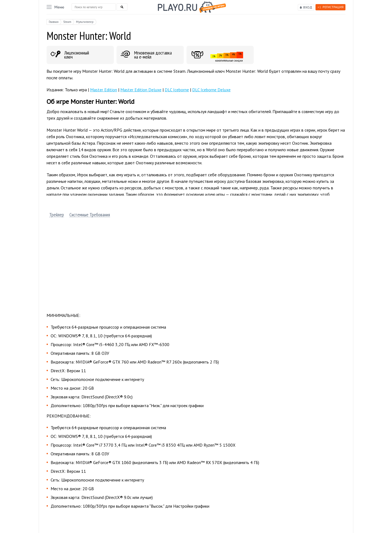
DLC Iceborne (177, 90)
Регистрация (330, 7)
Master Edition (104, 90)
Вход (308, 7)
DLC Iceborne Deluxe (211, 90)
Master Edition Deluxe (141, 90)
